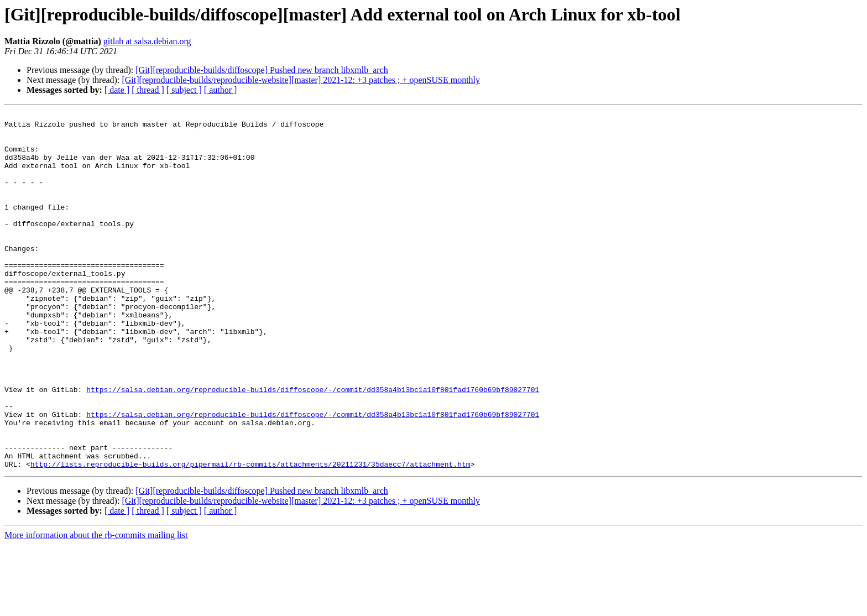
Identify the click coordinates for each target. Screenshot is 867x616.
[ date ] (117, 90)
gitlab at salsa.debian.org (147, 41)
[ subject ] (184, 90)
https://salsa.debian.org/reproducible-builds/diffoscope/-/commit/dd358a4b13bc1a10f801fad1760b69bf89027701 (313, 446)
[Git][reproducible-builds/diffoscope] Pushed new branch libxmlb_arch (262, 70)
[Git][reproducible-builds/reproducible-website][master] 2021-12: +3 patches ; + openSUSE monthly (301, 80)
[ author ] (221, 90)
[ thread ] (148, 90)
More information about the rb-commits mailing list (96, 606)
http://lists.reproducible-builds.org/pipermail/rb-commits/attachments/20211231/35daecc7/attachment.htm (250, 535)
